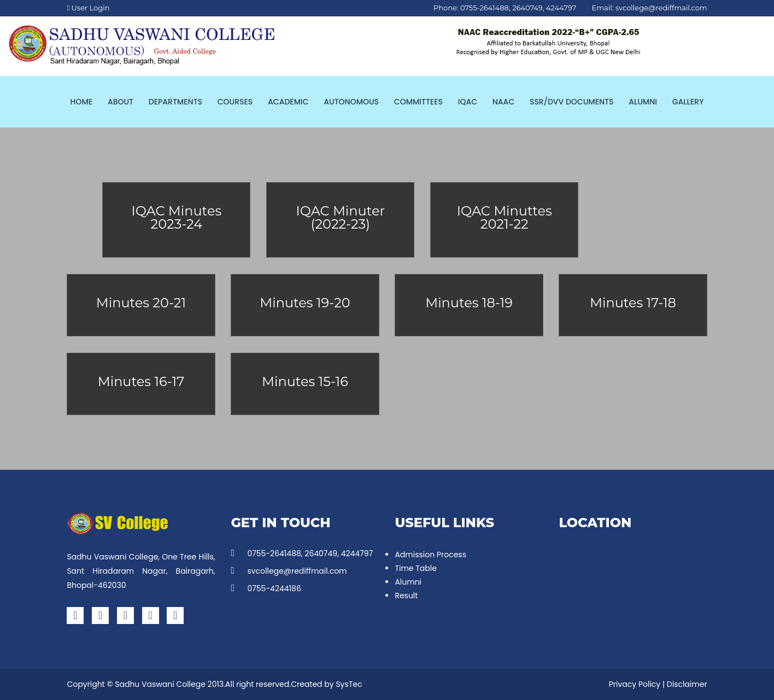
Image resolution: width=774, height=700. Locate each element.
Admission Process (430, 555)
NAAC (503, 102)
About (121, 102)
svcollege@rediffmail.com (661, 8)
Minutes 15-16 (305, 381)
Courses (235, 102)
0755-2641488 (485, 8)
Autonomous (351, 102)
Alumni (643, 102)
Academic (288, 102)
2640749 (527, 8)
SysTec (349, 684)
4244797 (561, 8)
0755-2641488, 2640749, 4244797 (302, 553)
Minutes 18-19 (469, 303)
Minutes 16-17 (141, 381)
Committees (418, 102)
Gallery (688, 102)
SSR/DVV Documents (571, 102)
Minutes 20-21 (141, 303)
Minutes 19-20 (305, 303)
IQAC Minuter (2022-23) (341, 217)
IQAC (468, 102)
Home (82, 102)
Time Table (415, 568)
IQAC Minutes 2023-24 (176, 217)
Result (406, 596)
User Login (88, 8)
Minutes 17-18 (633, 303)
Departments (175, 102)
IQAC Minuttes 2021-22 (505, 217)
